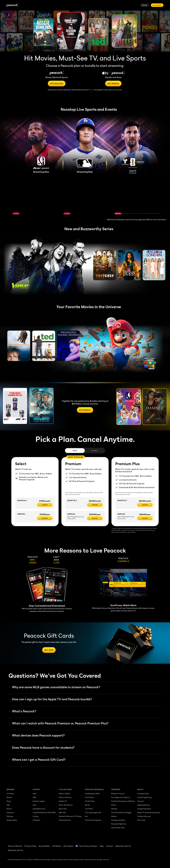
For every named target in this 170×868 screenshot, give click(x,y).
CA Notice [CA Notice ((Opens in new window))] (57, 846)
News (9, 801)
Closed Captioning (144, 797)
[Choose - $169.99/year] (145, 518)
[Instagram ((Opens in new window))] (157, 844)
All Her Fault (90, 801)
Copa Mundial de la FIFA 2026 (44, 812)
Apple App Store (144, 805)
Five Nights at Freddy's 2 (120, 797)
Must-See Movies (66, 805)
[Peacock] (13, 5)
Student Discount (144, 816)
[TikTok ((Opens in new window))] (145, 844)
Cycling (36, 816)
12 (137, 214)
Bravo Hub (63, 809)
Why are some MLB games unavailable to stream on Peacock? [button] (55, 687)
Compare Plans (143, 794)
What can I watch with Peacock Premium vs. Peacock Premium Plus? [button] (59, 723)
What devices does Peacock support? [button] (37, 735)
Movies (9, 797)
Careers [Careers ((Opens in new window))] (109, 846)
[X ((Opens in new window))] (139, 851)
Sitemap (10, 816)
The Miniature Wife (92, 794)
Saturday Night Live (119, 824)
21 (154, 214)
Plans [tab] (75, 451)
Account (140, 801)
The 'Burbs (89, 809)
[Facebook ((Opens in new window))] (139, 844)
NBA (34, 797)
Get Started (157, 5)
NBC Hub (62, 812)
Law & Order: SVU (118, 828)
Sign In (145, 5)
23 (158, 214)
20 (152, 214)
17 (146, 214)
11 (135, 214)
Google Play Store (144, 809)
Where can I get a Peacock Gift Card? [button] (37, 760)
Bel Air (88, 805)
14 (141, 214)
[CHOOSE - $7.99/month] (45, 505)
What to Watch (65, 794)
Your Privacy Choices (88, 846)
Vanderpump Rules (118, 820)
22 (156, 214)
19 (150, 214)
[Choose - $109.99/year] (95, 518)
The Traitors (90, 797)
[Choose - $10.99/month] (95, 505)
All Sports (36, 820)
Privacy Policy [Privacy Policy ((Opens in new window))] (31, 846)
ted (86, 816)
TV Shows (10, 794)
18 (148, 214)
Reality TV (63, 801)
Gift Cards (141, 820)
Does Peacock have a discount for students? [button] (42, 748)
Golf (34, 805)
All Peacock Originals (93, 820)
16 (144, 214)
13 (139, 214)
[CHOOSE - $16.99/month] (145, 505)
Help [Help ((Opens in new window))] (102, 846)
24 (160, 214)
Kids (8, 805)
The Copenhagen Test (93, 812)
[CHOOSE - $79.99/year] (45, 518)
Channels (10, 812)
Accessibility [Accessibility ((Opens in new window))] (44, 846)
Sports (9, 809)
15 (143, 214)
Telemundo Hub (65, 820)
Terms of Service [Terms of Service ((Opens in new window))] (15, 846)
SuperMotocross (39, 809)
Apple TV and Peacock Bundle (149, 812)
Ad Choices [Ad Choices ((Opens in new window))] (68, 846)
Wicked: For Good (118, 794)
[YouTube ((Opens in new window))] (151, 844)
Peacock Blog (12, 820)
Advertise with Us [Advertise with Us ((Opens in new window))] (123, 846)
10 (133, 214)
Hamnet (114, 809)
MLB (34, 794)
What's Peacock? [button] (23, 711)
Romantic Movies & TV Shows (70, 816)
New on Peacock (65, 797)
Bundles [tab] (95, 451)
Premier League (39, 801)
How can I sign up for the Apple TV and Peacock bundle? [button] (51, 699)
